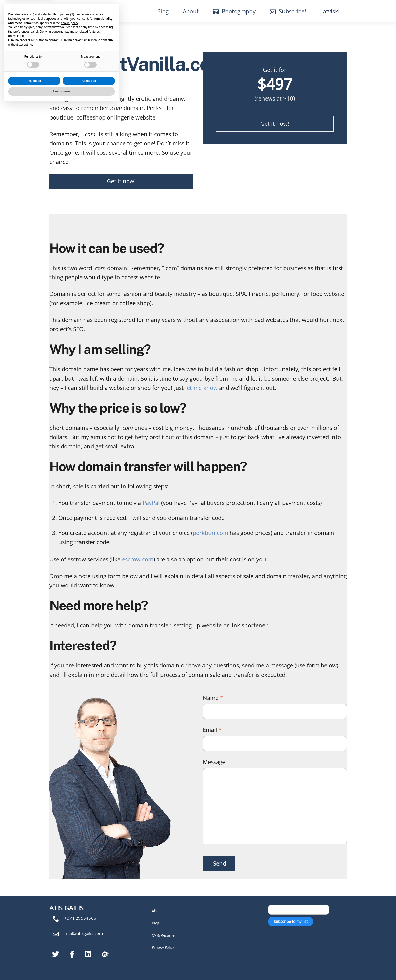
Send (220, 863)
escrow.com (138, 559)
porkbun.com (210, 533)
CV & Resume (163, 935)
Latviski (330, 11)
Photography (234, 11)
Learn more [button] (61, 966)
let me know (201, 388)
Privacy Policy (163, 947)
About (191, 11)
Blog (163, 11)
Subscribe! (288, 11)
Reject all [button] (34, 956)
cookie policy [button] (69, 898)
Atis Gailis (73, 11)
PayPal (151, 503)
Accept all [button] (89, 956)
